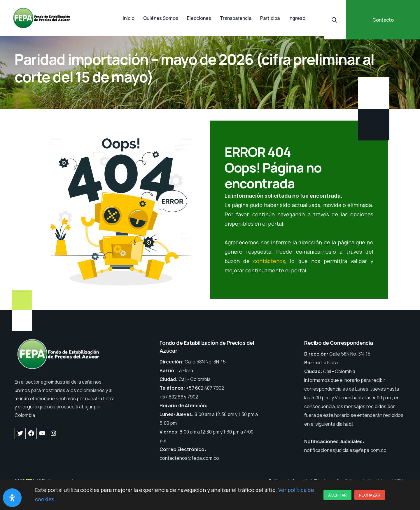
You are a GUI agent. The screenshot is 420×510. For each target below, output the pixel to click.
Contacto (383, 20)
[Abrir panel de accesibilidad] (12, 498)
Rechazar (370, 495)
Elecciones (199, 18)
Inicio (129, 18)
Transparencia (236, 18)
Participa (270, 18)
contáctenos (269, 261)
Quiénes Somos (161, 18)
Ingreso (297, 18)
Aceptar (337, 495)
